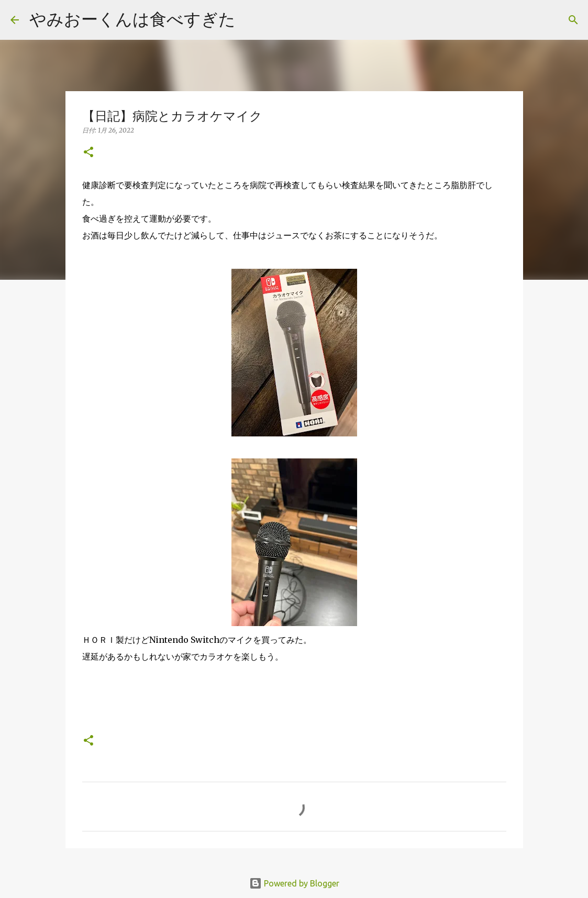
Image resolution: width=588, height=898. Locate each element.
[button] (88, 153)
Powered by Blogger (294, 883)
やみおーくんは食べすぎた (132, 19)
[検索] (250, 20)
